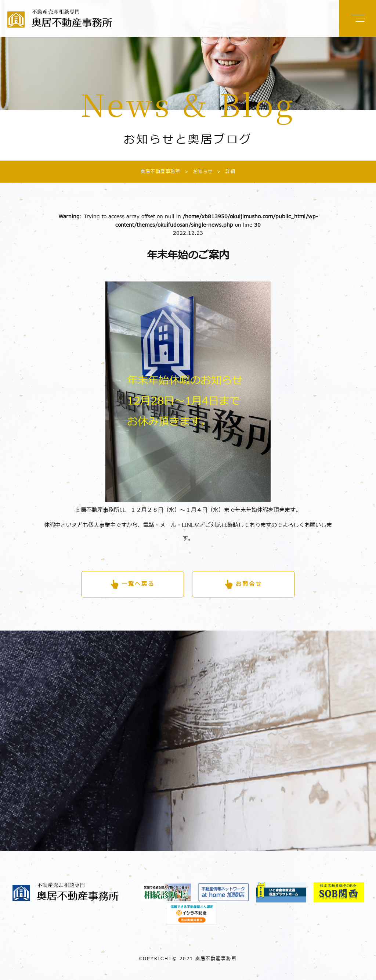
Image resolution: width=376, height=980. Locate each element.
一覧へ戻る (138, 584)
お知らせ (197, 172)
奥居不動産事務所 (161, 172)
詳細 (224, 172)
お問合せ (249, 584)
